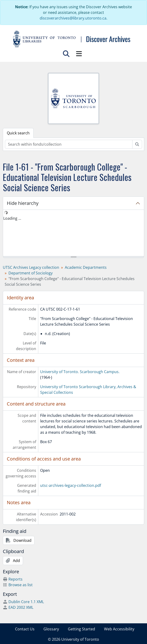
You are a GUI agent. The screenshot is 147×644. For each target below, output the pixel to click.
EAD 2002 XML (18, 607)
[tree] (73, 233)
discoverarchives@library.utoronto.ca (73, 18)
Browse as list (18, 585)
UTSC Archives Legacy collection (31, 267)
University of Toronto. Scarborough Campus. (80, 372)
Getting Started (81, 629)
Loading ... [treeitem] (12, 218)
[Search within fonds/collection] (69, 144)
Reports (13, 579)
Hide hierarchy (23, 203)
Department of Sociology (31, 273)
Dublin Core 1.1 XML (23, 602)
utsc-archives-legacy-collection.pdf (71, 485)
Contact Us (25, 629)
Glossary (51, 629)
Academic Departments (86, 267)
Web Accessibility (119, 629)
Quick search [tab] (18, 133)
